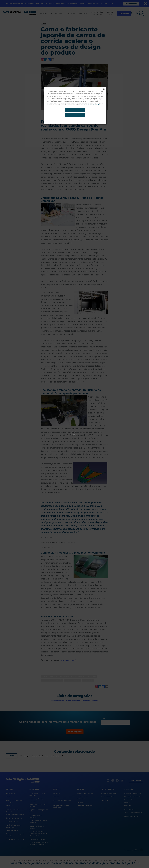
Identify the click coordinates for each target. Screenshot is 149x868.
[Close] (104, 89)
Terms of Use (97, 105)
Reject (75, 115)
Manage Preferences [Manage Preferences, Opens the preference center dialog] (75, 120)
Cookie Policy (87, 105)
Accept (75, 110)
